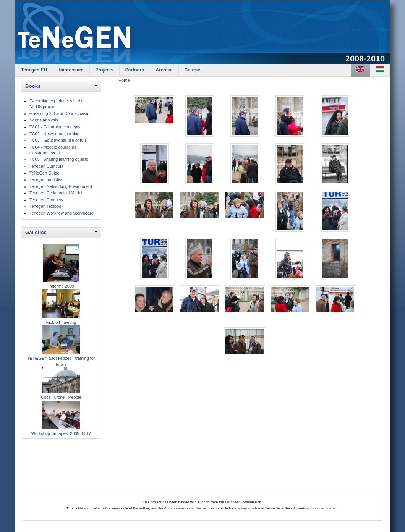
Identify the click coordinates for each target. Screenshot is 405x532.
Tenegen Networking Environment (61, 186)
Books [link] (33, 86)
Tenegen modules (46, 179)
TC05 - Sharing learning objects (59, 159)
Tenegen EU (34, 70)
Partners (135, 70)
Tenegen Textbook (46, 206)
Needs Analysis (44, 120)
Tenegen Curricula (46, 166)
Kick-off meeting (61, 322)
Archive (164, 70)
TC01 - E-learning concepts (55, 127)
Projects (104, 70)
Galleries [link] (36, 232)
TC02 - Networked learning (54, 134)
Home (124, 80)
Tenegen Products (46, 200)
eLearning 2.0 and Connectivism (59, 113)
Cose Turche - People (61, 397)
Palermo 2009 (61, 286)
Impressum (71, 70)
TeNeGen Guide (45, 173)
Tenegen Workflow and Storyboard (62, 213)
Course (192, 70)
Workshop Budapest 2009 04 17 (61, 433)
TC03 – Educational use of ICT (58, 140)
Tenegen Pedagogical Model (56, 193)
